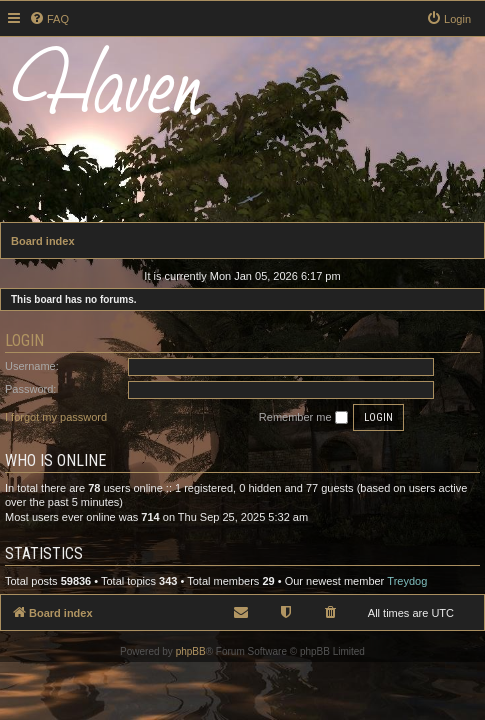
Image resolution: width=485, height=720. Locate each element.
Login (24, 340)
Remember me (303, 418)
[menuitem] (49, 19)
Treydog (407, 581)
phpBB (191, 651)
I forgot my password (56, 417)
